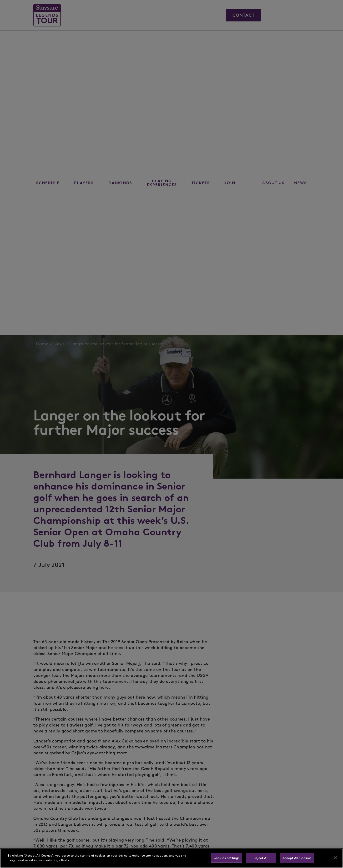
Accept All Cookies (297, 858)
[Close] (335, 858)
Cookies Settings (227, 858)
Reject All (261, 858)
